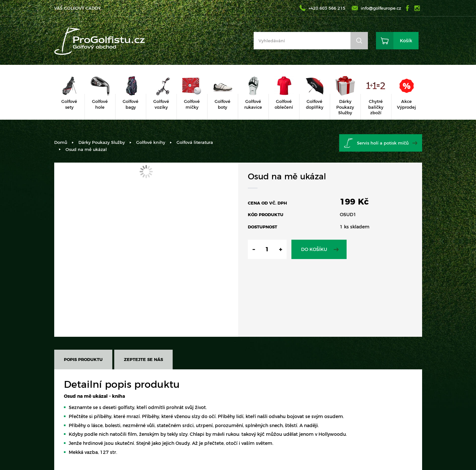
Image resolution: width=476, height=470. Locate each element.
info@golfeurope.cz (381, 8)
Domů (61, 142)
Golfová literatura (195, 142)
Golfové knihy (151, 142)
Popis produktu (83, 359)
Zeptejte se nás (143, 359)
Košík (406, 41)
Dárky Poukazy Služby (102, 142)
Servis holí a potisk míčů (383, 143)
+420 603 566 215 (327, 8)
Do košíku (314, 249)
